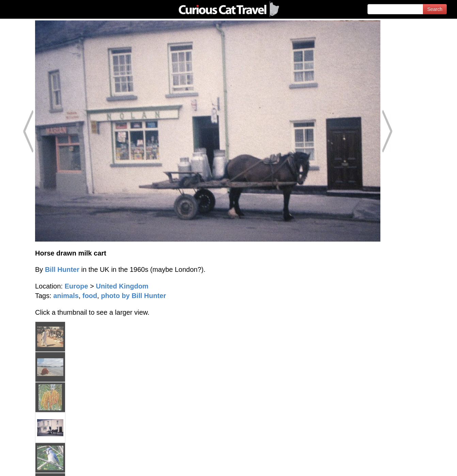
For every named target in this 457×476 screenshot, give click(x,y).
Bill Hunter (62, 269)
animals (66, 296)
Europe (76, 286)
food (90, 296)
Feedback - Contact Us (424, 465)
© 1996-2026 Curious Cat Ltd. (41, 465)
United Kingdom (122, 286)
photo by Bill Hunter (133, 296)
